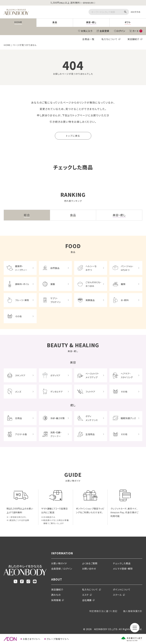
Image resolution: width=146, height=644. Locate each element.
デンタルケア (57, 392)
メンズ (18, 392)
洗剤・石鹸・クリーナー (56, 434)
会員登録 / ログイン (62, 569)
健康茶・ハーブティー (21, 268)
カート (137, 31)
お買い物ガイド (59, 563)
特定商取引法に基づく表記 (103, 611)
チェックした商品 (122, 563)
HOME (7, 45)
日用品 (19, 418)
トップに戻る (73, 136)
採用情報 (56, 600)
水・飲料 (125, 300)
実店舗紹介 (134, 39)
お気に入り (87, 31)
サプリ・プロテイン (56, 300)
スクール (117, 595)
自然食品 (55, 268)
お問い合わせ (89, 569)
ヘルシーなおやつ (91, 268)
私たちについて (109, 39)
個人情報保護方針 (133, 611)
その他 (18, 316)
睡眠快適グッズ (128, 418)
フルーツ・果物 (22, 300)
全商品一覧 (88, 39)
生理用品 (90, 434)
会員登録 (104, 31)
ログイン (121, 31)
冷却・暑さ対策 (58, 418)
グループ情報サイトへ (58, 639)
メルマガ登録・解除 (123, 569)
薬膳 (53, 284)
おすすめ (136, 12)
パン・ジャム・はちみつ (127, 268)
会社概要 (87, 600)
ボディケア (55, 375)
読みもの (56, 595)
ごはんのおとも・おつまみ (94, 284)
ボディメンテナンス (92, 418)
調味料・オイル (22, 284)
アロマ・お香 (21, 434)
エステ (85, 595)
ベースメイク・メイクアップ (92, 375)
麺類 (123, 284)
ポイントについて (122, 589)
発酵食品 (90, 300)
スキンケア (20, 375)
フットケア (90, 392)
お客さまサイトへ (32, 639)
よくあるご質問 (90, 563)
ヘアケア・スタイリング (127, 375)
